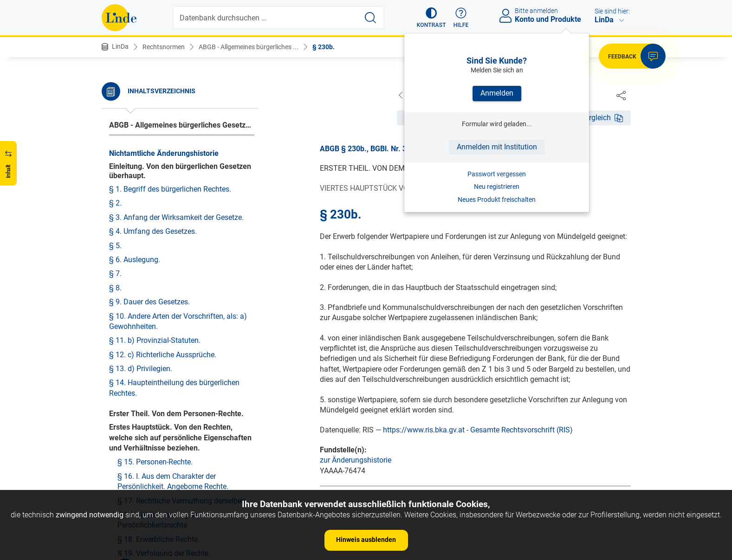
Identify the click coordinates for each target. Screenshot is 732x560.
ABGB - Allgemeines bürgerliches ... (249, 47)
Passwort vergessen (497, 174)
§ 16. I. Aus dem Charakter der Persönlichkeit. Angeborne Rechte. (173, 481)
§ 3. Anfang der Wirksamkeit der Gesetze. (176, 217)
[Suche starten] (370, 18)
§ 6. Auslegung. (135, 260)
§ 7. (115, 274)
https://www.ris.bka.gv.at (424, 430)
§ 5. (115, 246)
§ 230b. (324, 47)
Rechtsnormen (164, 47)
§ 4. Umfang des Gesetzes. (153, 231)
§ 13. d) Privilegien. (141, 369)
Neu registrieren (497, 187)
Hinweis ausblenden (366, 540)
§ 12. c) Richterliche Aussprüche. (163, 355)
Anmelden (497, 93)
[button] (431, 18)
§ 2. (115, 203)
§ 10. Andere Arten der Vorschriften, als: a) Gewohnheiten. (178, 321)
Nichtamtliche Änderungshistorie (164, 153)
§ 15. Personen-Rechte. (155, 462)
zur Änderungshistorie (356, 460)
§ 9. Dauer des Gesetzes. (149, 302)
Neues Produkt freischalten (497, 200)
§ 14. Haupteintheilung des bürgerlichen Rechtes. (174, 388)
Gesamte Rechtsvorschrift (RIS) (521, 430)
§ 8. (115, 288)
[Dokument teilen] (621, 95)
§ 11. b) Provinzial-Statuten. (155, 340)
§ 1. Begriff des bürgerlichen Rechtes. (170, 189)
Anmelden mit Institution (497, 147)
